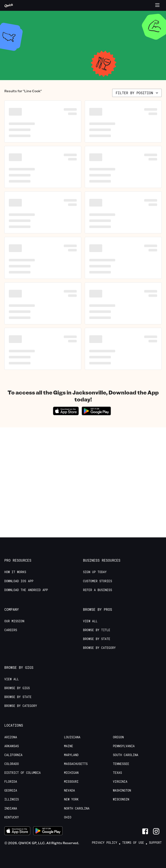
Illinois (12, 799)
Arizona (11, 737)
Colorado (12, 764)
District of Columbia (22, 773)
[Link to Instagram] (156, 831)
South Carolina (126, 755)
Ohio (68, 817)
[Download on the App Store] (66, 414)
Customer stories (97, 581)
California (13, 755)
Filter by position (137, 93)
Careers (11, 630)
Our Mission (14, 621)
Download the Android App (26, 590)
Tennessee (121, 764)
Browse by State (97, 639)
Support (155, 843)
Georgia (11, 790)
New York (71, 799)
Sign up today (95, 572)
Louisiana (72, 737)
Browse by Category (99, 648)
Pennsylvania (124, 746)
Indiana (11, 808)
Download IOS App (19, 581)
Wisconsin (121, 799)
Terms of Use (133, 843)
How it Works (15, 572)
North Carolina (77, 808)
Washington (122, 790)
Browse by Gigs (17, 688)
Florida (11, 782)
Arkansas (12, 746)
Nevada (69, 790)
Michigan (71, 773)
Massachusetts (76, 764)
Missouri (71, 782)
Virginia (120, 782)
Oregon (118, 737)
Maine (69, 746)
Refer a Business (97, 590)
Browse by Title (97, 630)
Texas (117, 773)
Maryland (71, 755)
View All (90, 621)
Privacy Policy (105, 843)
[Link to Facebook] (145, 831)
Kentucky (12, 817)
